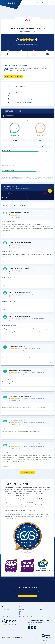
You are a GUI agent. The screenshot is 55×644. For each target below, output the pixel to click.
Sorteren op (43, 205)
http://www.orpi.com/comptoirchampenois (25, 99)
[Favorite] (50, 191)
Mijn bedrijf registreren (27, 596)
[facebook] (29, 628)
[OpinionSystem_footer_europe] (46, 634)
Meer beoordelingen (27, 473)
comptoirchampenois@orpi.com (22, 96)
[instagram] (32, 628)
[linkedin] (35, 628)
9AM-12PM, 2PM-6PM (28, 102)
